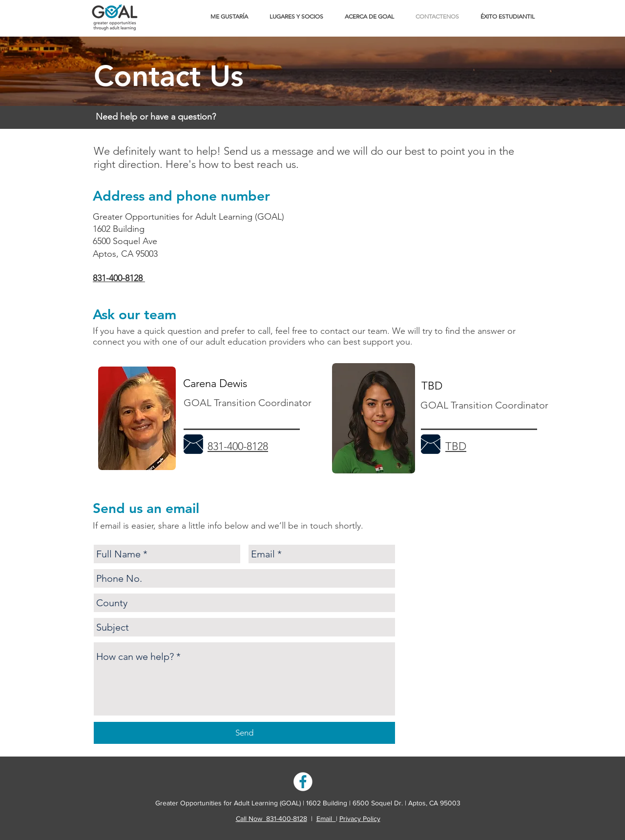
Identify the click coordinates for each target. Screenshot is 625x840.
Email (326, 819)
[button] (229, 17)
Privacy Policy (360, 819)
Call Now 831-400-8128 (271, 819)
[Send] (244, 733)
